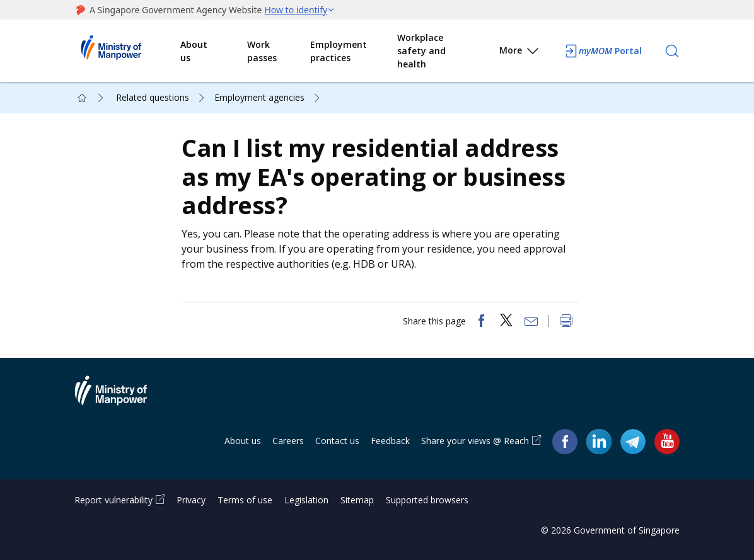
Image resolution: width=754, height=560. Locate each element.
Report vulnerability (113, 500)
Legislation (306, 500)
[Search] (672, 51)
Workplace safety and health (421, 51)
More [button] (520, 53)
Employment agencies (259, 97)
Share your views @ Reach (475, 441)
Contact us (337, 441)
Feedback (390, 441)
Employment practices (339, 51)
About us (194, 51)
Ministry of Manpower (120, 398)
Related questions (153, 97)
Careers (288, 441)
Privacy (191, 500)
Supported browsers (427, 500)
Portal (603, 51)
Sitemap (357, 500)
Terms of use (245, 500)
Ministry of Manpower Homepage (127, 51)
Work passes (262, 51)
